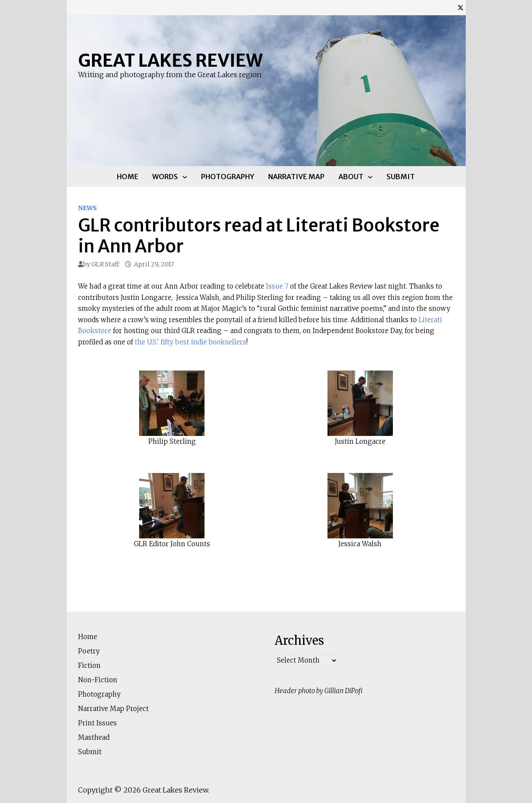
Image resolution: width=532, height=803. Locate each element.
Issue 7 (277, 286)
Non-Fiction (98, 680)
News (87, 208)
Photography (228, 177)
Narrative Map (296, 177)
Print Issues (97, 723)
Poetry (89, 651)
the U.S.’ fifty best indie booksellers (191, 342)
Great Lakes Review (170, 61)
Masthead (94, 737)
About (351, 177)
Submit (401, 177)
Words (165, 177)
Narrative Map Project (113, 709)
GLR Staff (105, 264)
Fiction (89, 665)
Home (128, 177)
